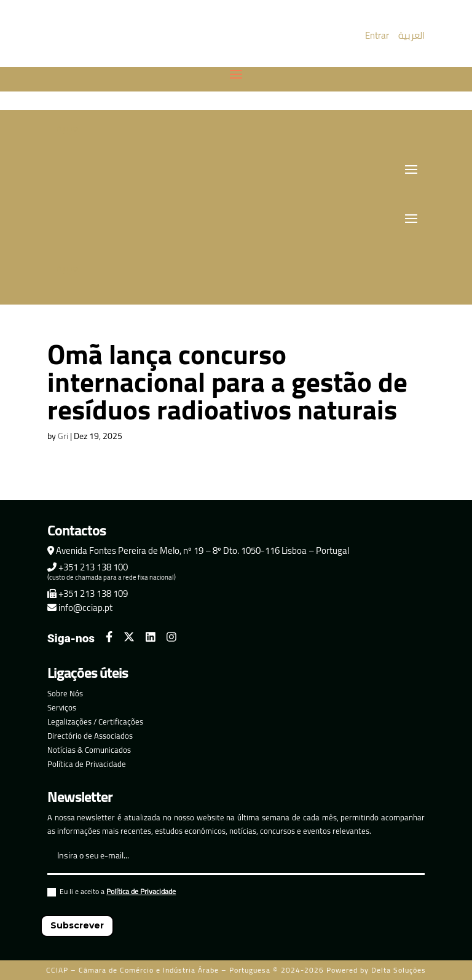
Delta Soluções (399, 970)
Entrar (377, 35)
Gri (63, 436)
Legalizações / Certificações (95, 721)
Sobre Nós (65, 693)
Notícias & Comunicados (89, 750)
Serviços (62, 707)
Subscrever (77, 925)
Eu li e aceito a (112, 893)
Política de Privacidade (87, 764)
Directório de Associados (90, 736)
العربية (411, 35)
